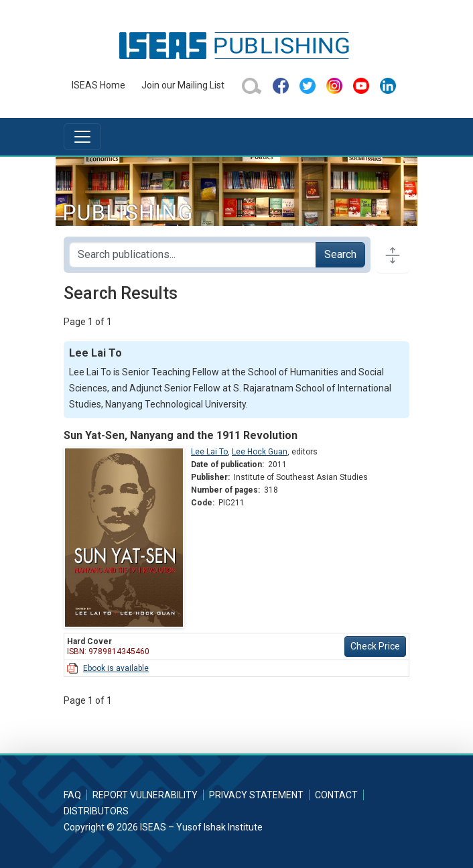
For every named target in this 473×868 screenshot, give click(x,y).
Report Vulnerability (145, 795)
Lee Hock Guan (260, 452)
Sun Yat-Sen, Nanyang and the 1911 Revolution (181, 435)
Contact (336, 795)
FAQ (72, 795)
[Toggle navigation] (82, 137)
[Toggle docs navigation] (393, 255)
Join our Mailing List (183, 85)
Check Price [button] (375, 646)
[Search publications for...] (193, 255)
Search (340, 254)
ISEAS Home (98, 85)
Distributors (96, 811)
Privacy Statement (256, 795)
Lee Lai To (209, 452)
